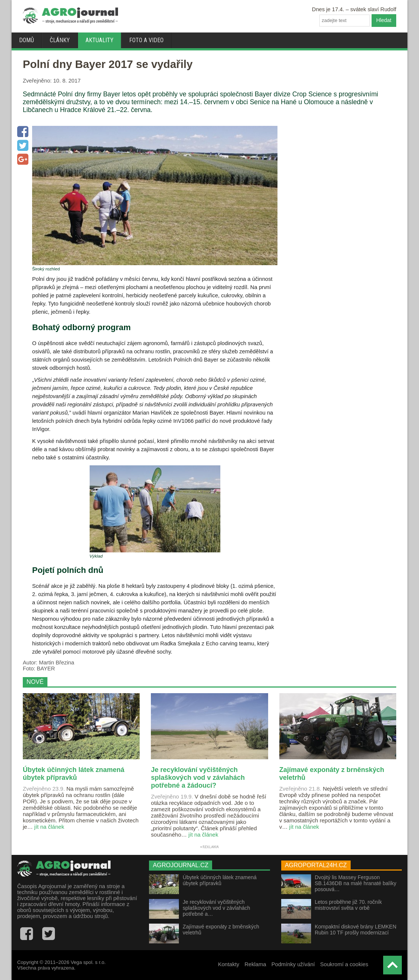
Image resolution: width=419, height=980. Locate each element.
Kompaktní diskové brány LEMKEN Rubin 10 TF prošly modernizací (356, 930)
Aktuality (100, 40)
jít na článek (49, 827)
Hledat (384, 20)
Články (60, 40)
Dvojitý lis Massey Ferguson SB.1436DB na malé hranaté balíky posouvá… (356, 883)
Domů (27, 40)
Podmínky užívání (293, 964)
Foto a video (146, 40)
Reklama (255, 964)
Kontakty (229, 964)
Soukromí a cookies (344, 964)
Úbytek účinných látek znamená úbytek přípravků (220, 880)
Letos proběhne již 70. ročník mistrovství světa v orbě (348, 905)
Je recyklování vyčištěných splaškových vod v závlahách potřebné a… (216, 908)
